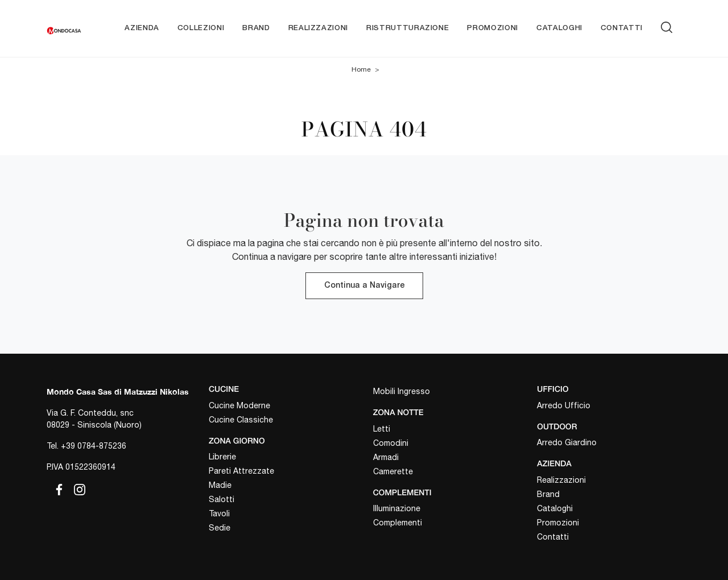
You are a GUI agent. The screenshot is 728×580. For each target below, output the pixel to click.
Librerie (222, 457)
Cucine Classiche (241, 420)
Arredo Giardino (567, 442)
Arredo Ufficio (564, 405)
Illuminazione (397, 508)
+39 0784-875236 (94, 446)
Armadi (386, 457)
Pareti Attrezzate (241, 471)
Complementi (398, 523)
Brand (256, 28)
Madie (220, 485)
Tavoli (219, 513)
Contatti (622, 28)
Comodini (391, 443)
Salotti (222, 499)
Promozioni (493, 28)
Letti (382, 429)
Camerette (393, 471)
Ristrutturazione (408, 28)
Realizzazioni (318, 28)
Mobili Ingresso (402, 391)
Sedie (220, 528)
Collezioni (201, 28)
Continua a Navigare (364, 286)
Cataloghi (559, 28)
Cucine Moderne (239, 405)
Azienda (142, 28)
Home (361, 69)
